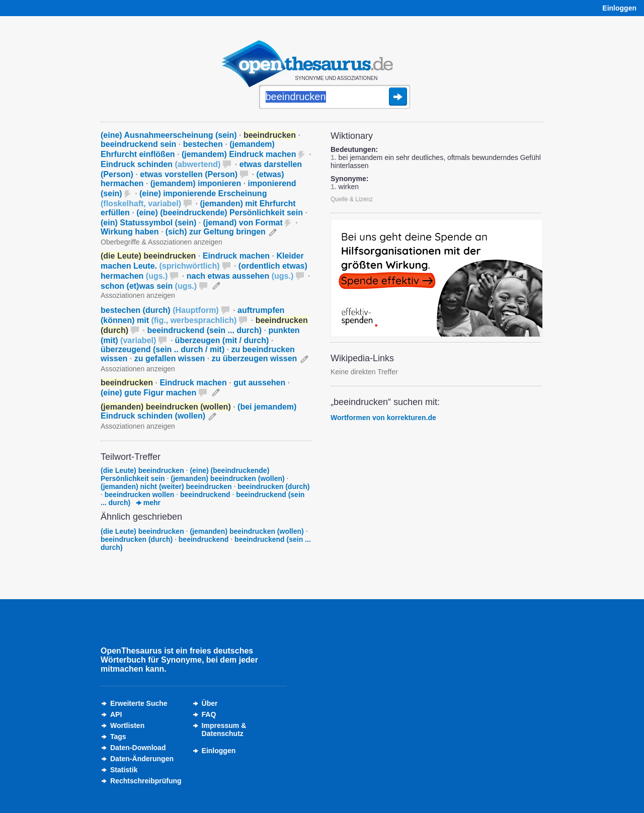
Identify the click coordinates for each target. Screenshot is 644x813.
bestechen (203, 144)
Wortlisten (127, 725)
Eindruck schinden (160, 164)
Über (210, 703)
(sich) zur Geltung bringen (216, 232)
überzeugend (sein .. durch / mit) (163, 349)
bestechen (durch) (160, 310)
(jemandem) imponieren (196, 183)
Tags (118, 737)
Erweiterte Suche (139, 703)
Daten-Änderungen (142, 759)
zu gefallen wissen (170, 358)
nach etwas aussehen (240, 276)
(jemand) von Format (243, 223)
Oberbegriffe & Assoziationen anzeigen (162, 242)
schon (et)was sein (149, 286)
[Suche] (335, 98)
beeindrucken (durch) (273, 486)
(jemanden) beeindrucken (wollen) (227, 478)
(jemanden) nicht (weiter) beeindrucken (166, 486)
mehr (148, 503)
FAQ (209, 714)
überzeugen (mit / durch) (222, 340)
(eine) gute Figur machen (148, 393)
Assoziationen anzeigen (138, 295)
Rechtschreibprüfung (146, 781)
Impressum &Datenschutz (224, 729)
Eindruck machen (236, 256)
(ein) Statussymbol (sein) (148, 223)
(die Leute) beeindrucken (142, 470)
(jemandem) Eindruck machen (239, 154)
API (116, 714)
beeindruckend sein (138, 144)
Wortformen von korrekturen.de (383, 418)
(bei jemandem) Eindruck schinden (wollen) (198, 411)
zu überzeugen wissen (255, 358)
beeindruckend (205, 495)
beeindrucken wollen (139, 495)
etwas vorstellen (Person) (189, 174)
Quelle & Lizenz (352, 199)
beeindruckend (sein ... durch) (204, 330)
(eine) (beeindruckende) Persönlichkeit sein (220, 213)
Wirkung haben (130, 232)
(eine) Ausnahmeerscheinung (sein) (169, 135)
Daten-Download (138, 748)
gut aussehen (259, 383)
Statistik (124, 770)
